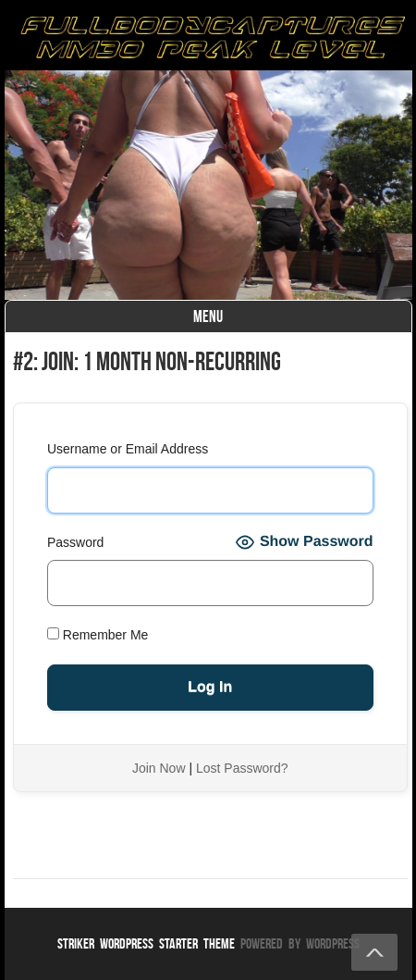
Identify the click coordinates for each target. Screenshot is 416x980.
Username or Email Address (128, 449)
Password (75, 542)
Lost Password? (242, 768)
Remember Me (98, 635)
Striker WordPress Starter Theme (146, 943)
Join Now (159, 768)
